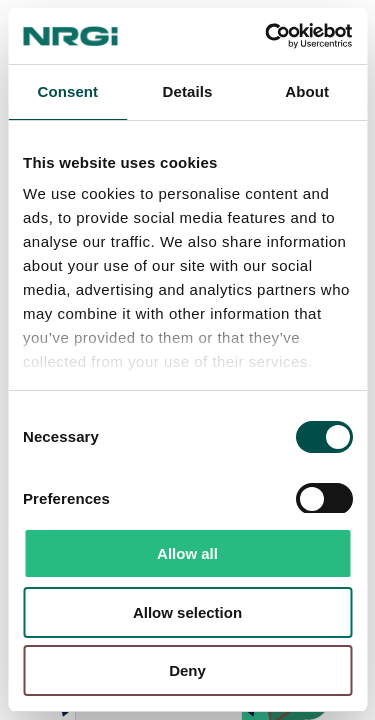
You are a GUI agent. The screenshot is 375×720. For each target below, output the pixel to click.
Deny (187, 670)
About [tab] (307, 91)
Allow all (187, 553)
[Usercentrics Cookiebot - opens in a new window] (267, 36)
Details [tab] (188, 91)
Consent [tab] (67, 91)
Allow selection (187, 612)
